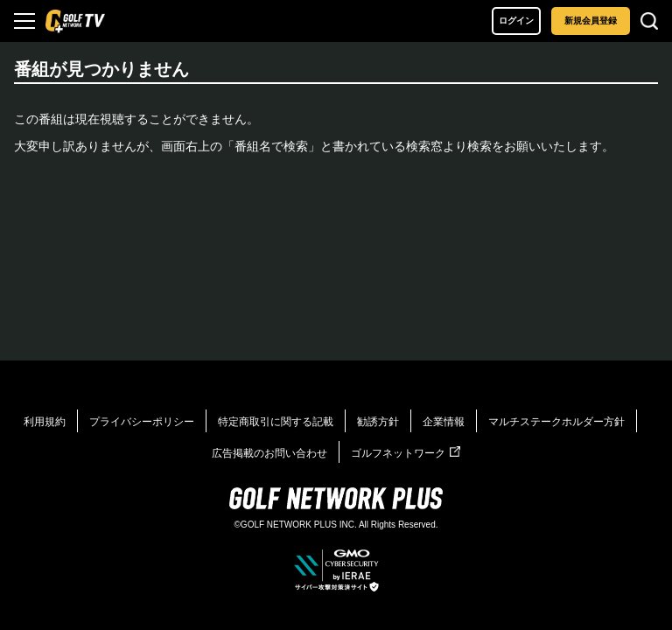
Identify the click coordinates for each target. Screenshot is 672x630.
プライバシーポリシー (142, 422)
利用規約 (45, 422)
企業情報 (444, 422)
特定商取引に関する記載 (276, 422)
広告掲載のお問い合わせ (269, 453)
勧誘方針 (378, 422)
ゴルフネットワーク (406, 453)
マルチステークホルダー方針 (556, 422)
